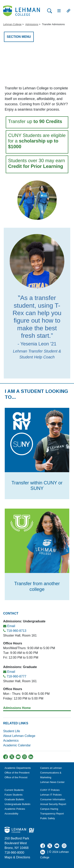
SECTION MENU (19, 37)
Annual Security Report (53, 804)
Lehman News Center (52, 782)
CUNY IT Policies (50, 790)
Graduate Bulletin (14, 799)
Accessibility (11, 814)
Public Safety (48, 818)
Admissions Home (17, 708)
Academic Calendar (17, 745)
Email (11, 626)
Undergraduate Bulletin (17, 804)
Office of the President (17, 773)
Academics (11, 741)
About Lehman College (19, 736)
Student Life (12, 731)
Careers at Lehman (51, 768)
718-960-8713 (16, 631)
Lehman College (12, 24)
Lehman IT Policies (51, 795)
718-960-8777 (16, 676)
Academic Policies (15, 809)
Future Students (14, 795)
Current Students (14, 790)
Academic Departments (18, 768)
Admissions (32, 24)
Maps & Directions (17, 857)
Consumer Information (53, 799)
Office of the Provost (16, 777)
